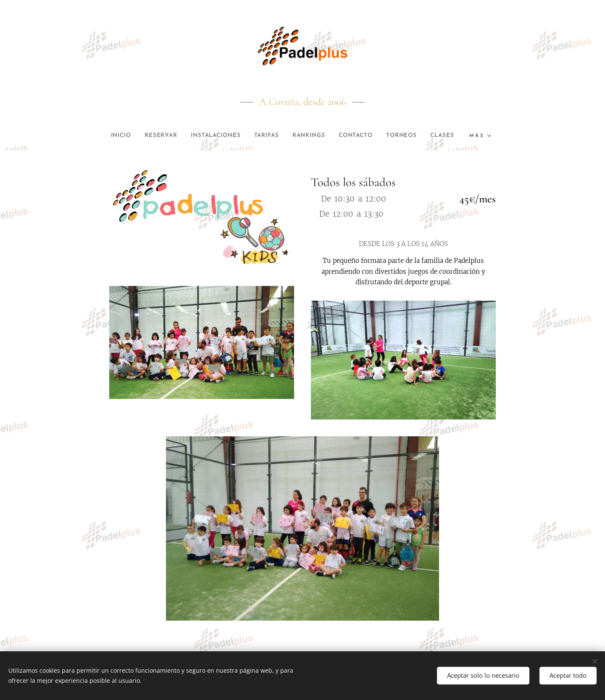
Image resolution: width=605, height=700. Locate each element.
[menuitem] (126, 136)
